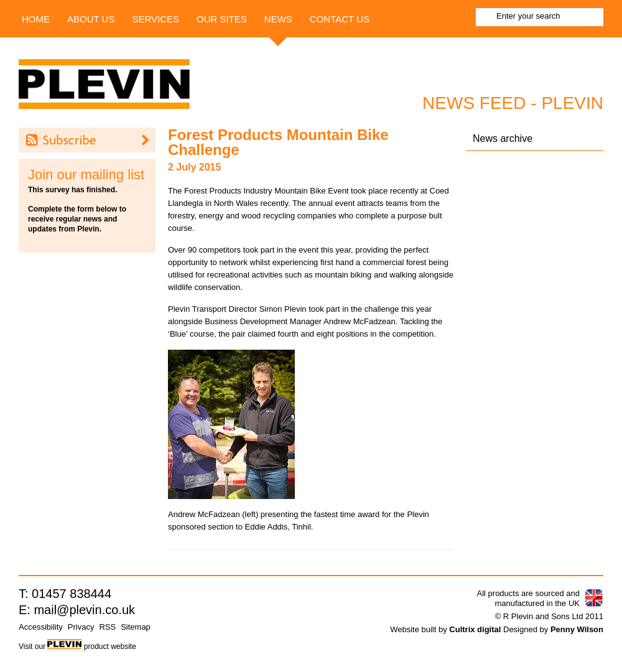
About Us (91, 19)
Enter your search (528, 16)
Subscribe (87, 140)
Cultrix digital (475, 629)
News (278, 19)
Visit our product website (77, 646)
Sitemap (136, 627)
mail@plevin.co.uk (84, 610)
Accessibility (41, 627)
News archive (503, 138)
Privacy (81, 627)
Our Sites (222, 19)
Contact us (340, 19)
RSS (107, 627)
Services (155, 19)
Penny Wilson (577, 629)
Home (36, 19)
